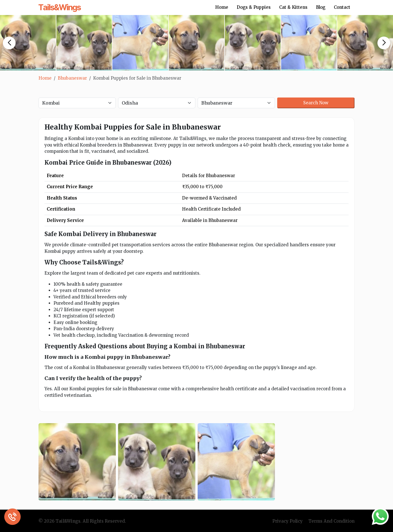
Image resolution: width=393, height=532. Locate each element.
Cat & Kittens (293, 7)
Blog (321, 7)
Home (222, 7)
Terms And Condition (331, 521)
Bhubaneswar (72, 78)
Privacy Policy (288, 521)
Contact (342, 7)
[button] (9, 43)
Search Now (316, 103)
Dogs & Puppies (254, 7)
